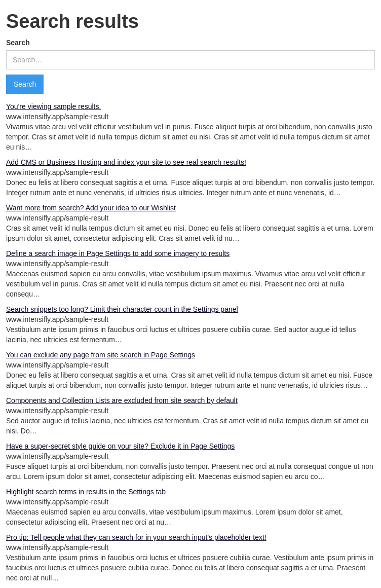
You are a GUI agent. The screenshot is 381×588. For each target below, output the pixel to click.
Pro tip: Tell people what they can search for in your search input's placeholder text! (136, 537)
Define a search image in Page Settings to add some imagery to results (118, 253)
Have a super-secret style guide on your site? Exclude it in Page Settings (120, 446)
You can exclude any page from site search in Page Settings (101, 355)
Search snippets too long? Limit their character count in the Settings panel (122, 309)
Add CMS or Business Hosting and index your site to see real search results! (126, 162)
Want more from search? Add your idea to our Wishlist (91, 208)
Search (18, 43)
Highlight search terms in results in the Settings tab (86, 492)
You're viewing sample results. (53, 106)
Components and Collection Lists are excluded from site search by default (122, 400)
